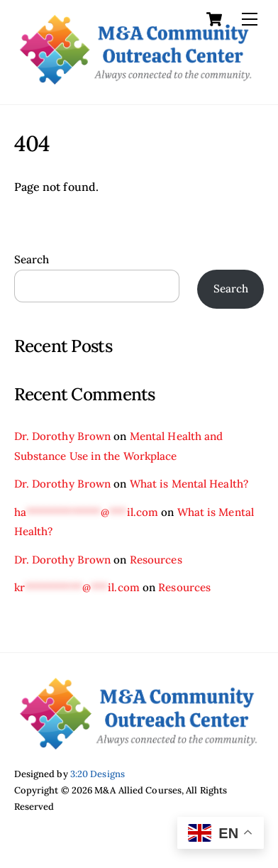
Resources (156, 560)
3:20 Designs (98, 774)
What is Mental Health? (189, 484)
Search (32, 259)
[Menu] (250, 19)
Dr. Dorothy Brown (63, 436)
